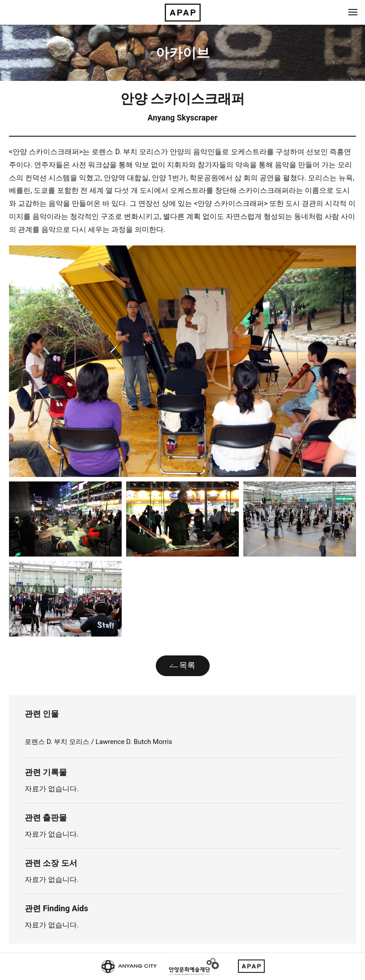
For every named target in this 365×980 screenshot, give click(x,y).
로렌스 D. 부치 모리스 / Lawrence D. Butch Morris (98, 742)
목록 (187, 665)
